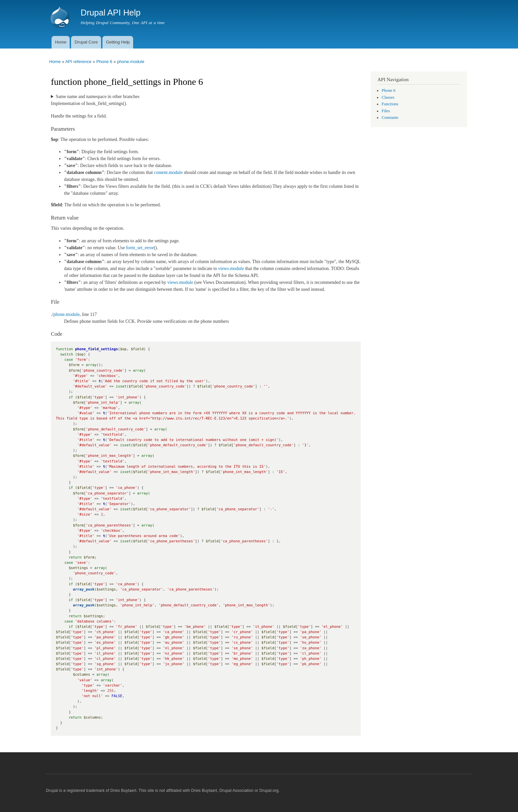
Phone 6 (104, 62)
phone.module (130, 62)
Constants (390, 118)
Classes (388, 97)
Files (386, 111)
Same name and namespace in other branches (98, 97)
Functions (390, 104)
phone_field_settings (96, 349)
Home (61, 42)
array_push (84, 589)
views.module (231, 269)
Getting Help (118, 42)
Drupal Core (86, 42)
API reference (78, 62)
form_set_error (140, 248)
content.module (168, 172)
